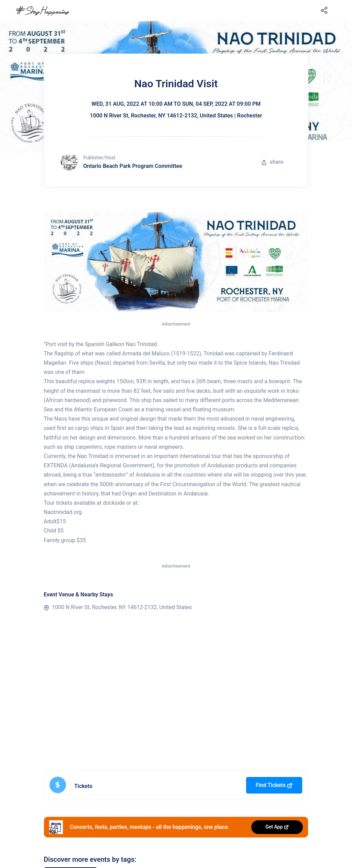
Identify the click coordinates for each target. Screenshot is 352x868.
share (272, 162)
